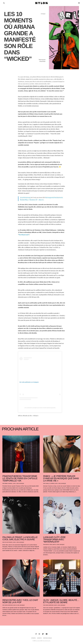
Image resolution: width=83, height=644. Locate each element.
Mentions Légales (47, 638)
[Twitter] (43, 634)
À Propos (33, 638)
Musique (22, 484)
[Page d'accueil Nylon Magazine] (42, 3)
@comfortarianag (25, 198)
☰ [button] (79, 3)
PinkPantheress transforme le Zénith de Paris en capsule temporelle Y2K (20, 478)
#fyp (26, 200)
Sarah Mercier (9, 605)
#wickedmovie (59, 198)
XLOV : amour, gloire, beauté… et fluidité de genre (61, 601)
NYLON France (8, 542)
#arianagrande (50, 198)
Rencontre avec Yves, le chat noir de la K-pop (20, 601)
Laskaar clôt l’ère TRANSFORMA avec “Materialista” (54, 539)
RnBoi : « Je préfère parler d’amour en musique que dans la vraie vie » (61, 478)
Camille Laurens (50, 484)
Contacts (39, 638)
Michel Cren (49, 545)
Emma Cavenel (8, 484)
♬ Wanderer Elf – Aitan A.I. (36, 200)
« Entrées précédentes (6, 620)
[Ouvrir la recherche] (4, 3)
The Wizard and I (24, 235)
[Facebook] (36, 634)
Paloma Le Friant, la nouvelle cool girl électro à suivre (20, 538)
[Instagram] (39, 634)
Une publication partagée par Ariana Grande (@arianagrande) (40, 408)
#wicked (22, 200)
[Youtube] (47, 634)
